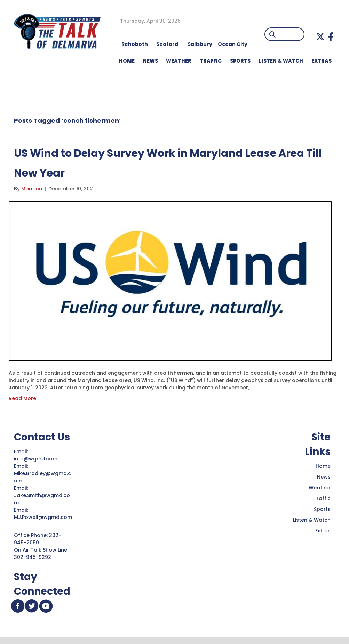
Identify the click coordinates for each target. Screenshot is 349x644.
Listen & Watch (312, 520)
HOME (127, 61)
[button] (320, 37)
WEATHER (179, 61)
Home (323, 466)
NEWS (150, 61)
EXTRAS (322, 61)
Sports (240, 61)
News (324, 477)
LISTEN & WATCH (281, 61)
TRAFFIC (211, 61)
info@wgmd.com (36, 459)
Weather (320, 488)
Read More (22, 398)
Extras (323, 531)
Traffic (322, 498)
